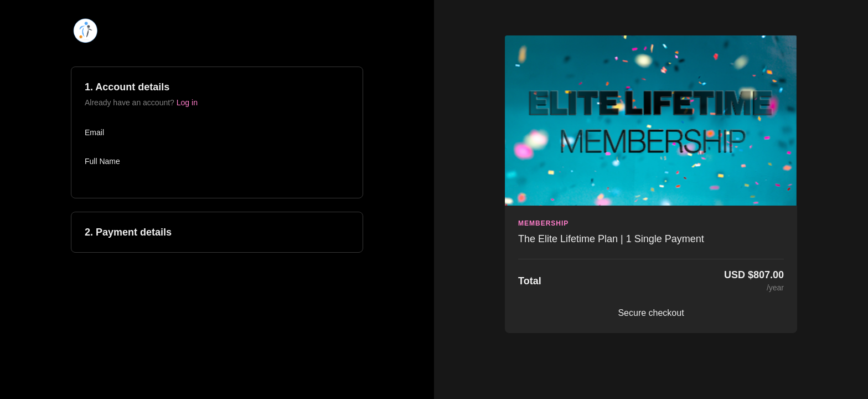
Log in (187, 103)
